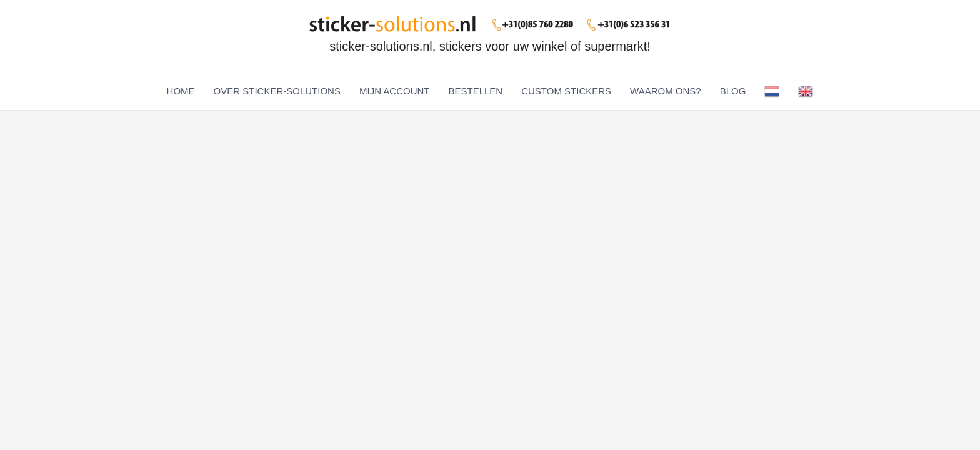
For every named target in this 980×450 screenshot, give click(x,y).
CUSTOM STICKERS (566, 91)
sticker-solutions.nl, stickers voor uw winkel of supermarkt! (490, 46)
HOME (181, 91)
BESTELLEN (475, 91)
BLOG (733, 91)
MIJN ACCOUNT (395, 91)
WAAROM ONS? (666, 91)
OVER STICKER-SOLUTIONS (277, 91)
